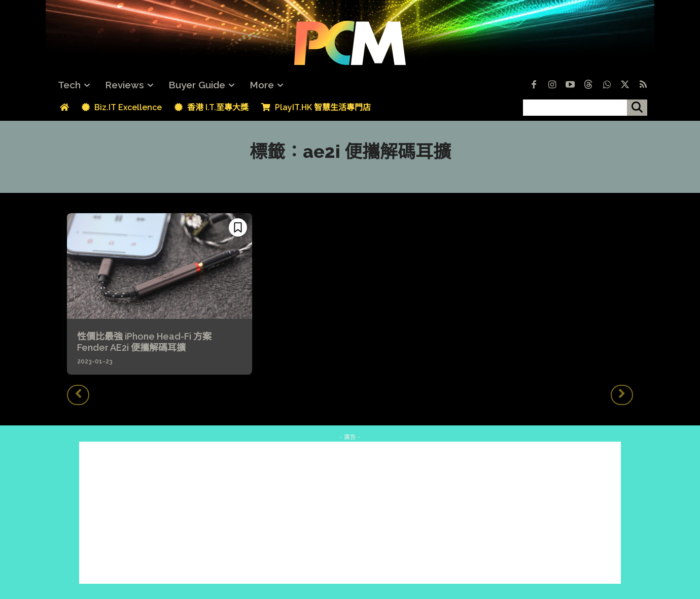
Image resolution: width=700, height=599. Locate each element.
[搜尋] (637, 108)
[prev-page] (78, 395)
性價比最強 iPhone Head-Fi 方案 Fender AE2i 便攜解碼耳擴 (149, 342)
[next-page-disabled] (622, 395)
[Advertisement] (350, 513)
